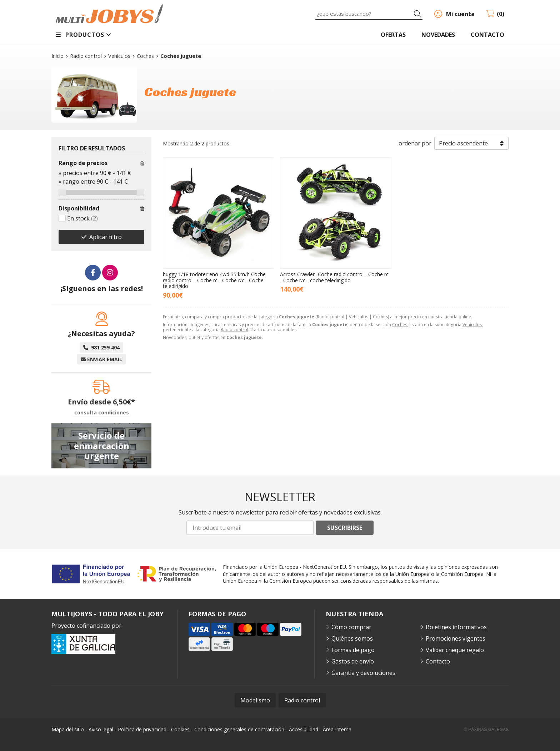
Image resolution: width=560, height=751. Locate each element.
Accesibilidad (304, 729)
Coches (400, 325)
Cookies (180, 729)
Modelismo (255, 700)
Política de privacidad (142, 729)
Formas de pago (353, 650)
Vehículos (472, 325)
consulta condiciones (102, 413)
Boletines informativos (456, 627)
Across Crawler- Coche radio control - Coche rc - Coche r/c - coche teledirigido (334, 277)
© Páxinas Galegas (486, 730)
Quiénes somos (352, 638)
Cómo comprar (351, 627)
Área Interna (337, 729)
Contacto (438, 661)
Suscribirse (345, 528)
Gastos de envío (353, 661)
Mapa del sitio (68, 729)
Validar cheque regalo (455, 650)
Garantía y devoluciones (363, 673)
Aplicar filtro (106, 237)
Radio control (234, 330)
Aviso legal (101, 729)
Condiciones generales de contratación (239, 729)
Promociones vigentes (456, 638)
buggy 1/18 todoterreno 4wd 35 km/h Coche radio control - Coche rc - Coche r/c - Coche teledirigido (214, 280)
